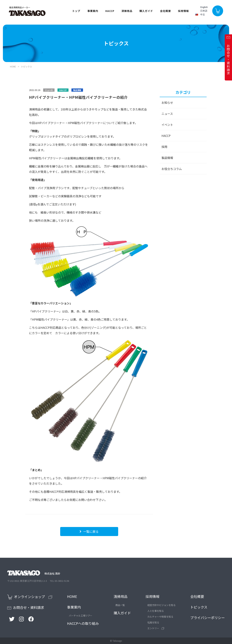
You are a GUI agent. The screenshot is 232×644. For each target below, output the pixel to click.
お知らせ (167, 103)
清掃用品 (121, 596)
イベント (167, 125)
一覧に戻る (89, 531)
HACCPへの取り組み (83, 623)
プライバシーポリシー (208, 618)
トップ (75, 11)
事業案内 (74, 607)
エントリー (156, 628)
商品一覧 (120, 605)
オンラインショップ (30, 597)
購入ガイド (145, 11)
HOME (13, 66)
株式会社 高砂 (34, 573)
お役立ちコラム (172, 169)
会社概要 (165, 11)
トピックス (199, 607)
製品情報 (167, 158)
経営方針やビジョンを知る (161, 605)
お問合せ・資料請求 (26, 608)
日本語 (203, 11)
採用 (164, 147)
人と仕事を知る (156, 611)
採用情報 (152, 596)
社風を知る (153, 622)
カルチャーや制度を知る (160, 617)
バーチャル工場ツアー (81, 616)
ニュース (167, 114)
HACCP (109, 11)
